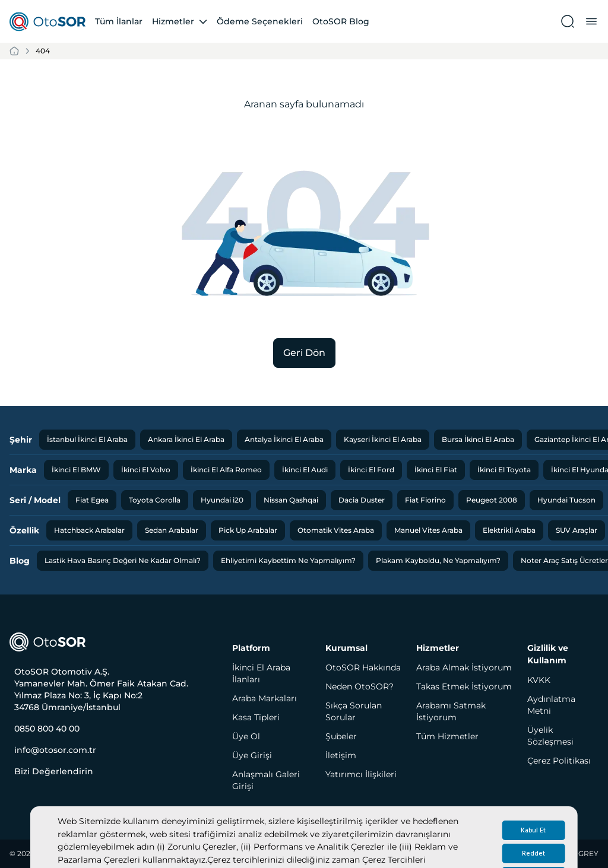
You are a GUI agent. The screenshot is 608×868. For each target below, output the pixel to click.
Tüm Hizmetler (447, 736)
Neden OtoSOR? (360, 686)
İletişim (341, 755)
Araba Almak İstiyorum (464, 667)
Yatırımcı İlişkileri (361, 774)
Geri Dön (304, 353)
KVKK (539, 680)
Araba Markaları (265, 698)
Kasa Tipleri (256, 717)
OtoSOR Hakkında (363, 667)
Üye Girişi (252, 755)
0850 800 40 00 (47, 729)
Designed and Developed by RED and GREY (521, 853)
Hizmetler (173, 21)
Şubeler (341, 736)
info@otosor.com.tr (55, 750)
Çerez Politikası (559, 761)
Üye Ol (246, 736)
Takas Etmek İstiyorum (464, 686)
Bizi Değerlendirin (54, 771)
